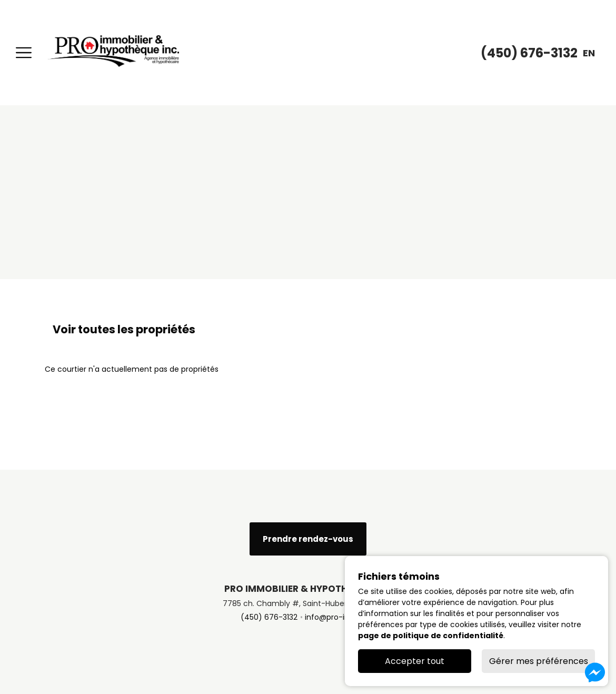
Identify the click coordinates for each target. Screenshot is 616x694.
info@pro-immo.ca (340, 617)
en (589, 53)
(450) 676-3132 (269, 617)
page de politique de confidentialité (431, 636)
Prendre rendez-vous (308, 539)
